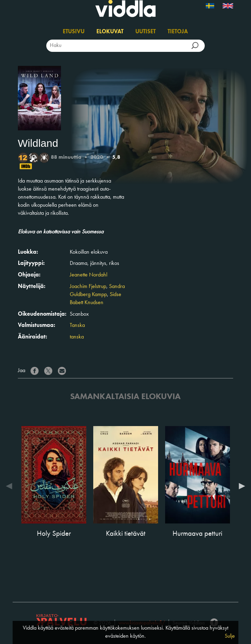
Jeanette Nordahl (89, 275)
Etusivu (74, 32)
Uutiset (145, 32)
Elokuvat (110, 32)
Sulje (230, 636)
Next (240, 486)
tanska (77, 337)
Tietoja (178, 32)
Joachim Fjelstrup (88, 287)
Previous (11, 486)
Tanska (77, 326)
